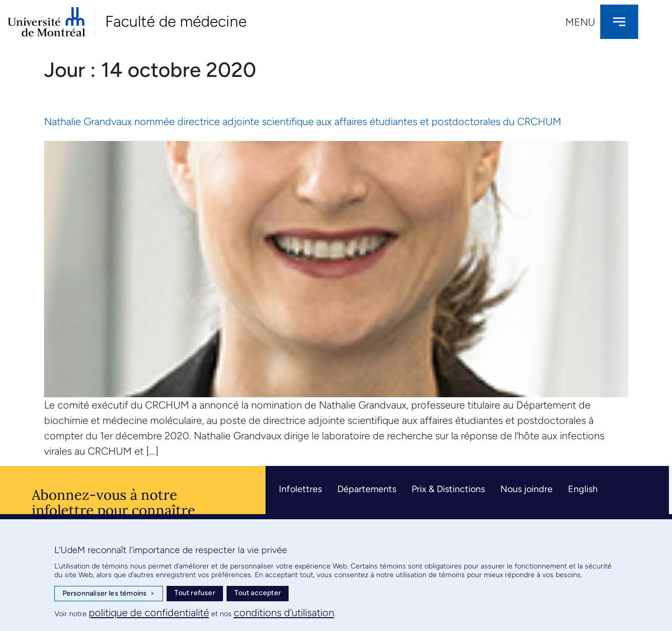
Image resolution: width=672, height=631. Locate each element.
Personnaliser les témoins (109, 594)
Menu (580, 22)
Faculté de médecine (176, 21)
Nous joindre (526, 489)
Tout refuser (195, 593)
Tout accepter (258, 593)
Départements (367, 489)
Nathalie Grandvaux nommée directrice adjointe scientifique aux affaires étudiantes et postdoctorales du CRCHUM (303, 121)
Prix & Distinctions (448, 489)
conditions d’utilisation (284, 613)
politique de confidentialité (149, 613)
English (583, 489)
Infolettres (300, 489)
